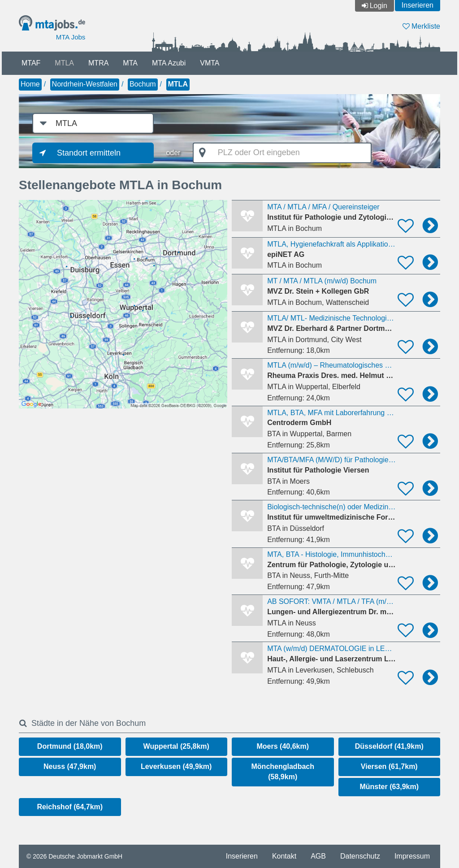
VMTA (210, 63)
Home (30, 84)
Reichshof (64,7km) (70, 807)
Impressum (412, 856)
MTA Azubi (169, 63)
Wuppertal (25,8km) (176, 746)
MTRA (98, 63)
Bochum (143, 84)
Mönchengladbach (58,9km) (283, 772)
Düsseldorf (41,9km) (389, 746)
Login (379, 6)
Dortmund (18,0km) (70, 746)
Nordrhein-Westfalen (85, 84)
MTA (130, 63)
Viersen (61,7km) (389, 766)
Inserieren (418, 5)
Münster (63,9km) (389, 787)
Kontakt (284, 856)
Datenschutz (360, 856)
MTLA (64, 63)
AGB (318, 856)
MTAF (31, 63)
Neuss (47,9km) (70, 766)
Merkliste (421, 26)
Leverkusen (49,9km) (176, 766)
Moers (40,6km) (283, 746)
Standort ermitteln (89, 153)
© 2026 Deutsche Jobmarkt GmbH (74, 856)
